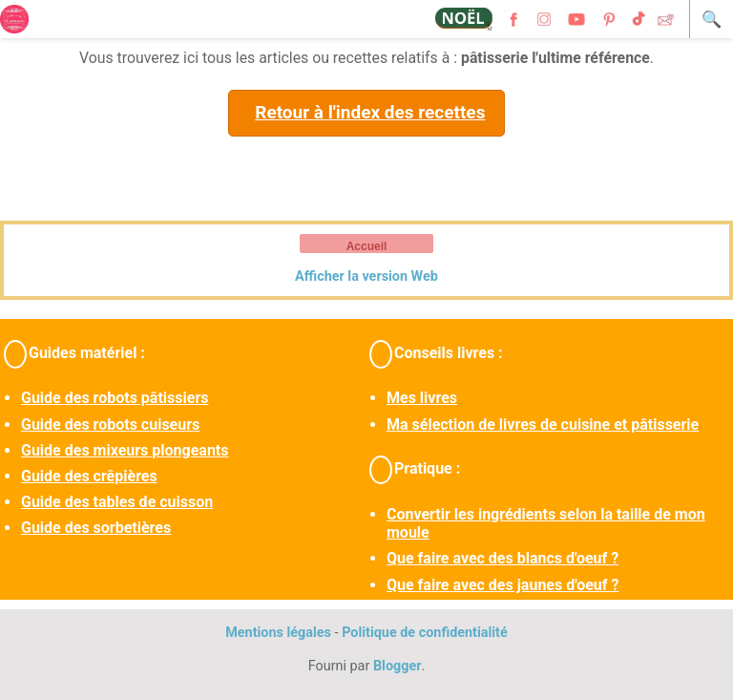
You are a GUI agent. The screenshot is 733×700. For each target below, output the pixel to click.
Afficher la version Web (366, 276)
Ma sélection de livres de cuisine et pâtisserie (543, 424)
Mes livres (422, 398)
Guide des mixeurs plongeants (125, 450)
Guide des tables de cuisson (117, 502)
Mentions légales (278, 633)
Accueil (367, 246)
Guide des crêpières (89, 476)
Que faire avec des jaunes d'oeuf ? (503, 585)
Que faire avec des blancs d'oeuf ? (503, 558)
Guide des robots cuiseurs (110, 424)
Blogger (398, 666)
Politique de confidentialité (425, 633)
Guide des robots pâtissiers (115, 398)
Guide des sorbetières (96, 528)
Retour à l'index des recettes (370, 112)
